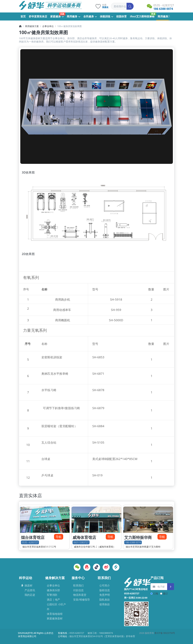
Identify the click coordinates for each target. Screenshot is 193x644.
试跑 (62, 14)
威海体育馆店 (84, 537)
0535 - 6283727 (30, 542)
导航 (59, 537)
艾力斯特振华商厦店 (138, 540)
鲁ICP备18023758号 (165, 633)
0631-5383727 (81, 542)
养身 (153, 14)
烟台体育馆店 (33, 537)
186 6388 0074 (133, 542)
